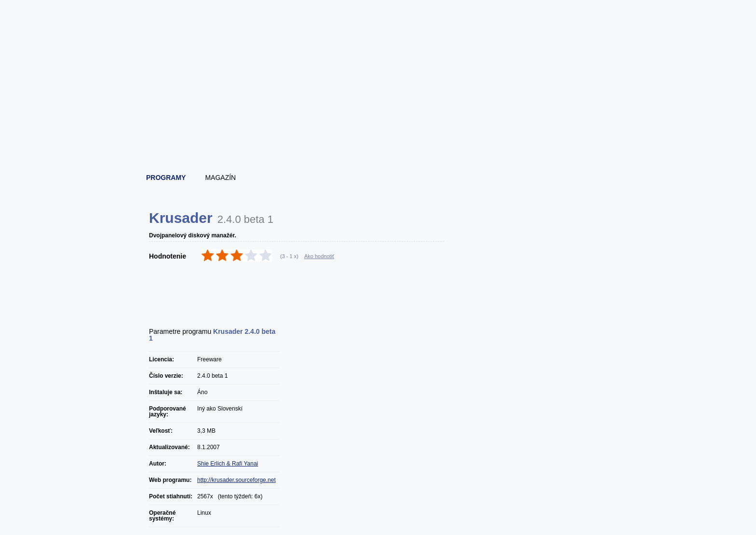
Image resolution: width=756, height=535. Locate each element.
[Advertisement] (378, 140)
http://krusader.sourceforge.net (236, 480)
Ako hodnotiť (319, 256)
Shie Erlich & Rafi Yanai (228, 464)
